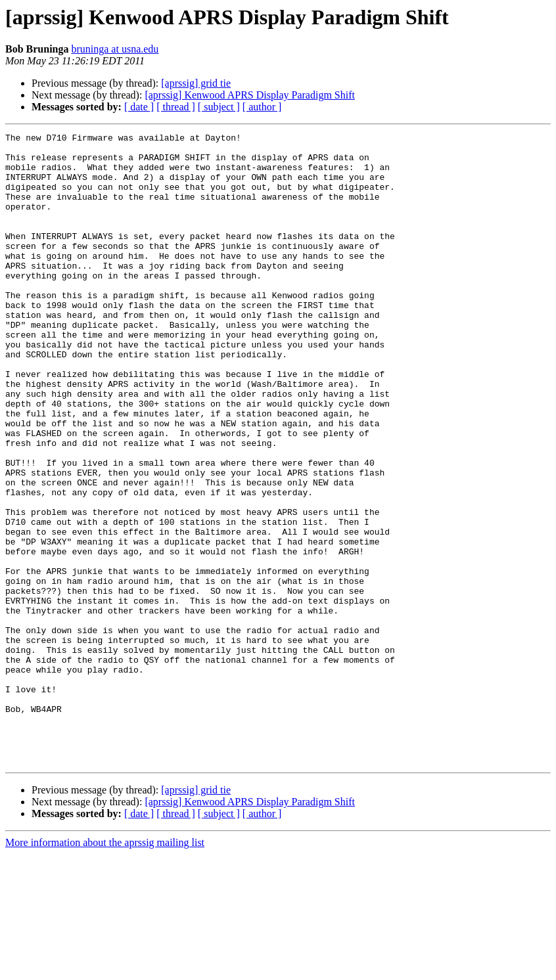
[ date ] (139, 107)
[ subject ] (219, 107)
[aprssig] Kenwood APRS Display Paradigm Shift (250, 95)
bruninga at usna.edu (115, 49)
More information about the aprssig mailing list (105, 969)
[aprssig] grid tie (196, 83)
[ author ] (262, 107)
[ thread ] (176, 107)
